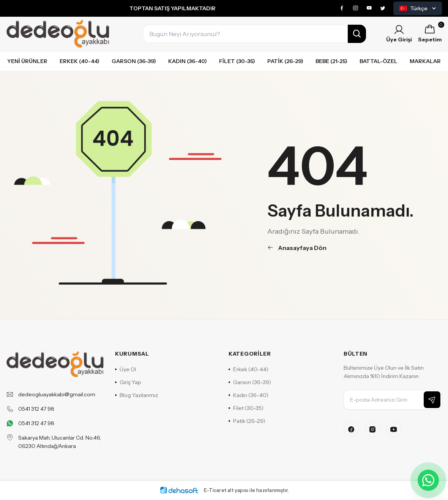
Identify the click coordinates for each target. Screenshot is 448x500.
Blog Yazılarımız (136, 395)
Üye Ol (125, 369)
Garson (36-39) (134, 61)
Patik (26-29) (285, 61)
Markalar (425, 61)
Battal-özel (379, 61)
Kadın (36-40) (188, 61)
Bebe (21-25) (331, 61)
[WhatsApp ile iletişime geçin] (428, 480)
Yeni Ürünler (27, 61)
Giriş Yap (128, 382)
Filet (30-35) (237, 61)
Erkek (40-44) (80, 61)
